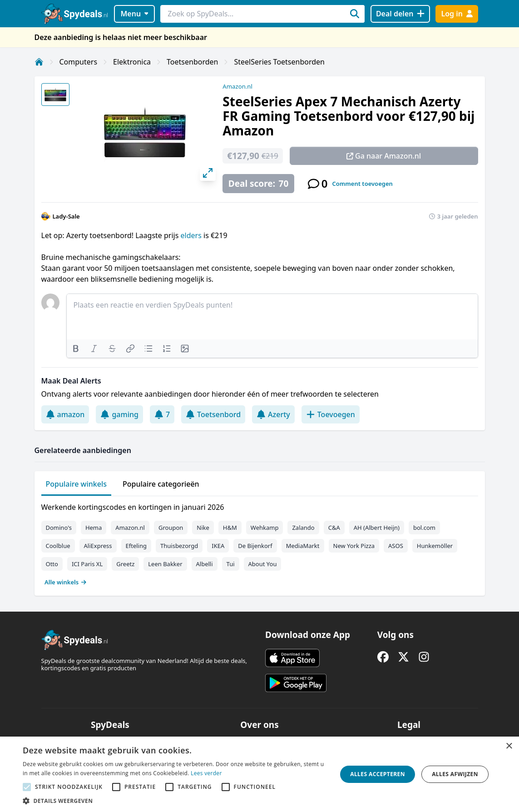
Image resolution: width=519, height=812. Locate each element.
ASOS (396, 546)
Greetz (125, 564)
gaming (119, 414)
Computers (79, 62)
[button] (175, 801)
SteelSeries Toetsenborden (279, 62)
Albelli (205, 564)
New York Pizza (354, 546)
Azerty (273, 414)
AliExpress (98, 546)
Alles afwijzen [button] (455, 774)
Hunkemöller (435, 546)
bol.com (424, 528)
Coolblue (58, 546)
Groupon (171, 528)
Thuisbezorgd (179, 546)
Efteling (136, 546)
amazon (65, 414)
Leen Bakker (165, 564)
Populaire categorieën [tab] (161, 484)
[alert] (259, 774)
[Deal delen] (400, 14)
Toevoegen (331, 414)
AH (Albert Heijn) (377, 528)
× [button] (509, 746)
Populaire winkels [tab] (77, 484)
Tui (231, 564)
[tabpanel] (260, 543)
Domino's (59, 528)
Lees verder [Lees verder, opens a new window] (206, 773)
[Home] (39, 62)
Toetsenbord (213, 414)
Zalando (303, 528)
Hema (94, 528)
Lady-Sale (66, 216)
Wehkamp (265, 528)
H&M (230, 528)
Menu (134, 14)
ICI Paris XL (87, 564)
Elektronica (132, 62)
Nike (203, 528)
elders (191, 235)
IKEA (218, 546)
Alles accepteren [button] (378, 774)
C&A (334, 528)
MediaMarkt (303, 546)
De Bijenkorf (255, 546)
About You (263, 564)
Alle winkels (66, 582)
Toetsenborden (192, 62)
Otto (52, 564)
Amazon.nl (237, 86)
